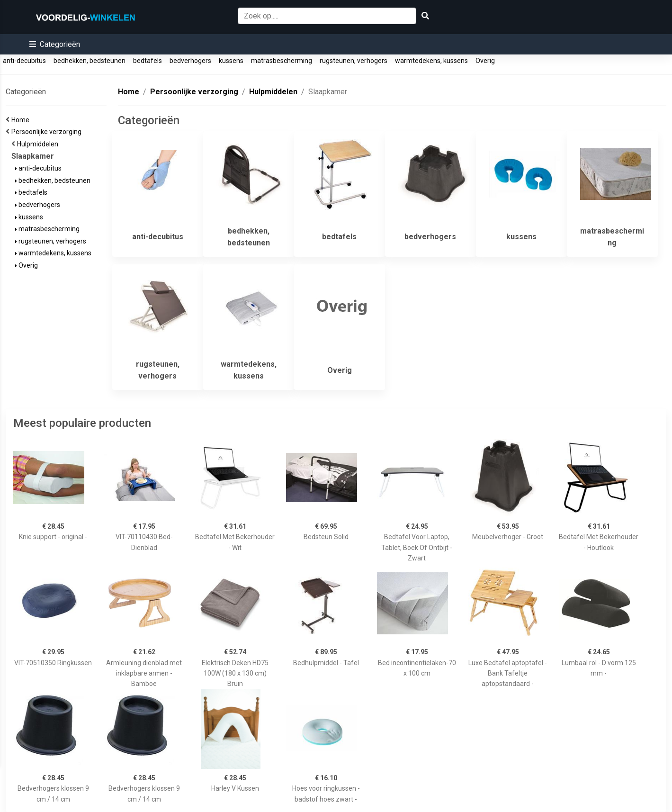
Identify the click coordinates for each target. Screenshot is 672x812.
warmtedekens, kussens (431, 61)
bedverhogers (190, 61)
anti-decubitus (24, 61)
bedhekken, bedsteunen (90, 61)
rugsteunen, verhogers (354, 61)
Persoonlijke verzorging (48, 132)
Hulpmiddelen (39, 144)
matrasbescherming (282, 61)
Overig (485, 61)
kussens (231, 61)
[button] (55, 44)
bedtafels (148, 61)
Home (22, 120)
